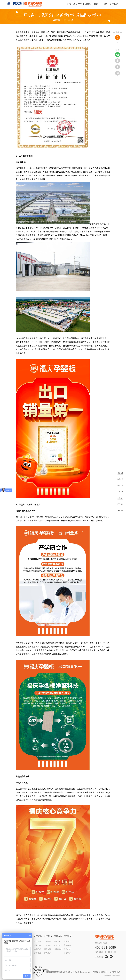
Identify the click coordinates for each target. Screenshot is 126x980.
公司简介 (38, 941)
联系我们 (48, 936)
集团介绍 (38, 949)
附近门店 (120, 484)
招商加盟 (47, 949)
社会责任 (57, 945)
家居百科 (67, 945)
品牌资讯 (67, 941)
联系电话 (120, 478)
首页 (69, 4)
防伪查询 (113, 972)
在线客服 (120, 471)
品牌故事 (38, 945)
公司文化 (57, 941)
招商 (105, 4)
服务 (96, 4)
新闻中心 (68, 936)
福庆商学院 (58, 949)
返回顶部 (120, 509)
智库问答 (67, 953)
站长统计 (46, 970)
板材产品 (78, 4)
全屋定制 (87, 4)
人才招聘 (47, 941)
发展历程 (38, 953)
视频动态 (67, 949)
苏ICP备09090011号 (100, 972)
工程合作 (47, 945)
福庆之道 (58, 936)
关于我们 (114, 4)
